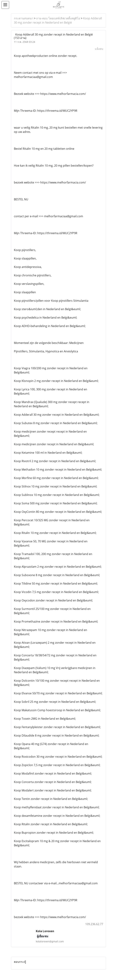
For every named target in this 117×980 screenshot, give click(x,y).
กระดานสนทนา (24, 18)
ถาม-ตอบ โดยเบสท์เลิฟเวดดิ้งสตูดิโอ (58, 18)
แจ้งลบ (99, 49)
